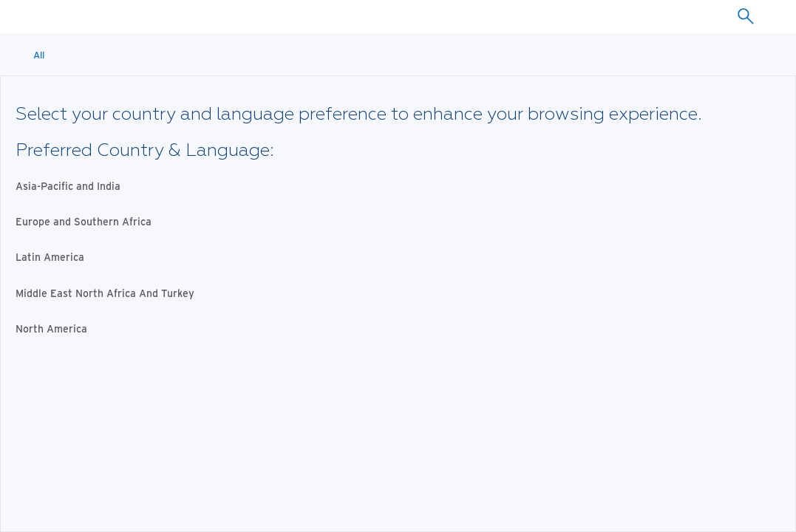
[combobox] (745, 16)
